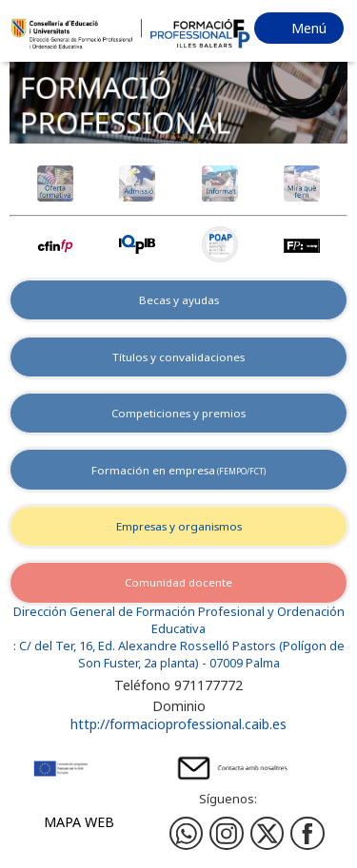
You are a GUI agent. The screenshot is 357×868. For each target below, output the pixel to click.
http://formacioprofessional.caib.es (178, 724)
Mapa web (79, 822)
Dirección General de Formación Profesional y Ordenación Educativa (179, 620)
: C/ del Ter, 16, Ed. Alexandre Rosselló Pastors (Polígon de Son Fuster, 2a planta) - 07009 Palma (179, 655)
